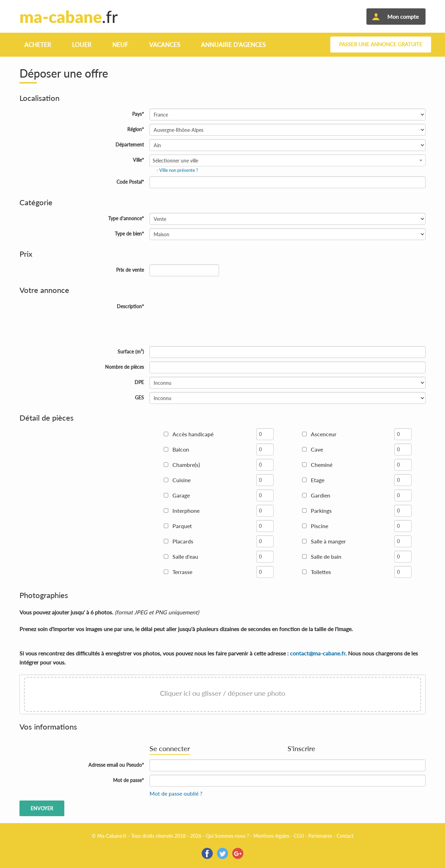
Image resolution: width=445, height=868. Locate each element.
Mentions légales (271, 836)
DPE (139, 382)
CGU (299, 836)
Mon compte (403, 17)
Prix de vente (130, 270)
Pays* (138, 114)
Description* (130, 306)
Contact (345, 836)
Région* (136, 129)
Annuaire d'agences (233, 45)
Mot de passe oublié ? (176, 793)
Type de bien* (129, 234)
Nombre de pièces (124, 367)
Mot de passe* (128, 780)
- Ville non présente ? (177, 170)
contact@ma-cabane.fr (318, 653)
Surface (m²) (131, 352)
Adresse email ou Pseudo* (116, 765)
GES (139, 397)
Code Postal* (130, 182)
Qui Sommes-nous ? (227, 836)
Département (130, 145)
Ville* (138, 160)
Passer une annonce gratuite (381, 44)
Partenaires (320, 836)
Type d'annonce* (126, 218)
